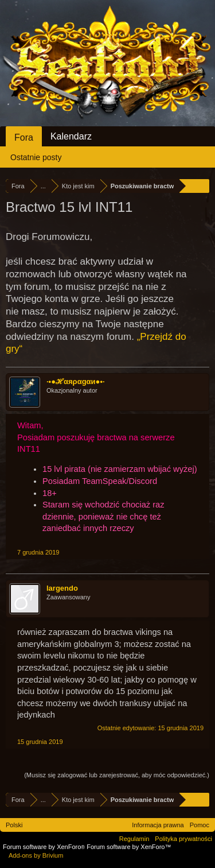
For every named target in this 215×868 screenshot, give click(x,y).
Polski (14, 825)
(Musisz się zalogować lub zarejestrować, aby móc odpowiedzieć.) (117, 775)
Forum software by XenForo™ (129, 847)
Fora (24, 137)
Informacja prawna (158, 825)
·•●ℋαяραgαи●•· (76, 381)
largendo (62, 588)
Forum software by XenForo (45, 847)
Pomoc (200, 825)
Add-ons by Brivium (36, 855)
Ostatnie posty (36, 157)
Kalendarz (71, 136)
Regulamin (134, 839)
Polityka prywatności (183, 839)
